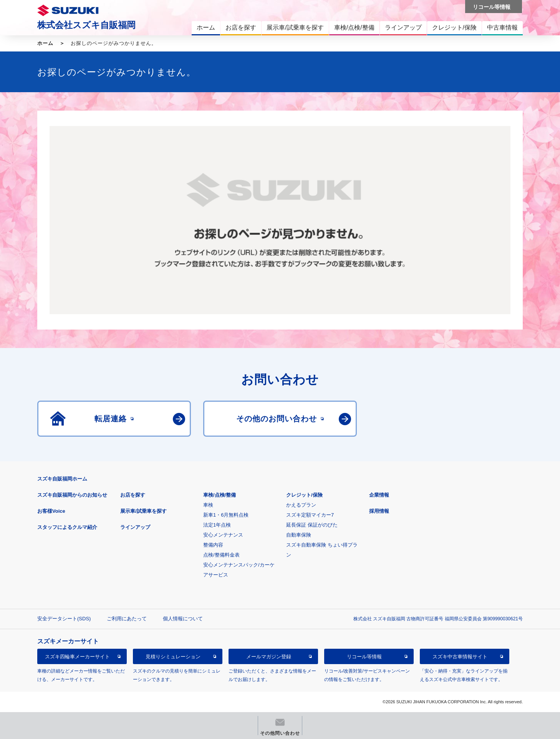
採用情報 (379, 511)
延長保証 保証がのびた (312, 525)
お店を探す (133, 495)
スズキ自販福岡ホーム (62, 479)
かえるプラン (301, 505)
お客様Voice (51, 511)
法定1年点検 (217, 525)
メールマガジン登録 (269, 657)
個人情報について (183, 619)
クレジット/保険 (304, 495)
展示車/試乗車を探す (143, 511)
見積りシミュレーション (173, 657)
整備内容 (213, 545)
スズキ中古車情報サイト (460, 657)
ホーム (45, 43)
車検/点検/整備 (220, 495)
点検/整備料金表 (221, 555)
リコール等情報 (364, 657)
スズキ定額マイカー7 (310, 515)
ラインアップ (135, 527)
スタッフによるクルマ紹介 (67, 527)
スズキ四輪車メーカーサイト (77, 657)
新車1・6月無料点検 (226, 515)
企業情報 (379, 495)
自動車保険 (299, 535)
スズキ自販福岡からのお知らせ (72, 495)
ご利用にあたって (127, 619)
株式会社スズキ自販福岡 (86, 25)
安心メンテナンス (223, 535)
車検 (208, 505)
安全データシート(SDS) (64, 619)
